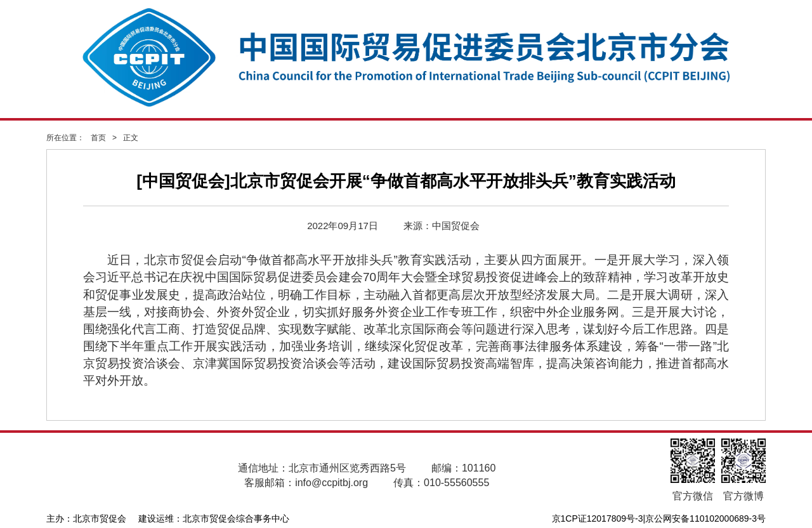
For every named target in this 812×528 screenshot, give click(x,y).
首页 (98, 138)
